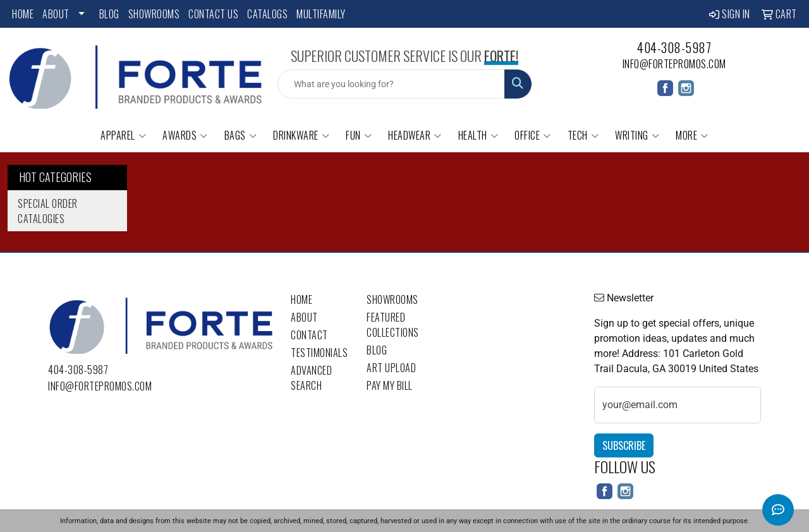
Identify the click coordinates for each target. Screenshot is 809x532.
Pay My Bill (390, 385)
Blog (109, 14)
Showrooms (154, 14)
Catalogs (267, 14)
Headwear (415, 135)
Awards (185, 135)
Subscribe (624, 445)
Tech (583, 135)
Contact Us (213, 14)
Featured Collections (393, 325)
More (692, 135)
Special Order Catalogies (48, 211)
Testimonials (319, 353)
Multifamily (321, 14)
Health (478, 135)
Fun (359, 135)
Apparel (123, 135)
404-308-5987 (674, 47)
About (56, 14)
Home (23, 14)
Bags (241, 135)
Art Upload (391, 368)
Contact (309, 335)
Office (533, 135)
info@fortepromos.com (674, 64)
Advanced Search (311, 378)
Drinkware (301, 135)
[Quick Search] (392, 84)
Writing (637, 135)
